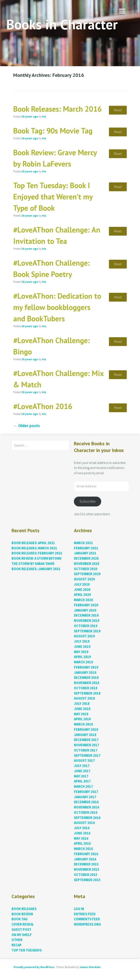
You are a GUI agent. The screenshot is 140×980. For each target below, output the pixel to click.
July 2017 (82, 766)
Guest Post (21, 930)
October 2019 (86, 626)
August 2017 (84, 761)
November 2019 (87, 621)
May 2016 (81, 839)
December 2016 (86, 802)
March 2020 (83, 600)
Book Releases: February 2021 (37, 553)
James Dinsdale (90, 967)
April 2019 (82, 657)
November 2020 (87, 564)
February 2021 (86, 548)
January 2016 (85, 859)
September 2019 (87, 631)
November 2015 (87, 870)
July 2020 (82, 584)
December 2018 (86, 678)
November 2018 (87, 683)
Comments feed (87, 919)
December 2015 (86, 864)
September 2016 (87, 818)
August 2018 (84, 698)
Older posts (27, 425)
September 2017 (87, 756)
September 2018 (87, 693)
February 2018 (86, 730)
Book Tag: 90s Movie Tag (53, 131)
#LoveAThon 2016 (43, 406)
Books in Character (62, 24)
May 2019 (81, 652)
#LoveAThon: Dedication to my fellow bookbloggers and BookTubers (57, 307)
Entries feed (85, 914)
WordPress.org (87, 924)
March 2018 (83, 724)
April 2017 (82, 781)
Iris (44, 117)
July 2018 (82, 704)
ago (30, 117)
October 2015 (86, 875)
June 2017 (82, 771)
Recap (17, 945)
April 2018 (82, 719)
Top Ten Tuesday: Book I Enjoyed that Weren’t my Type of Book (53, 197)
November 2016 (87, 807)
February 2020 (86, 605)
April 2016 (82, 844)
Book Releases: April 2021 (33, 543)
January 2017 (85, 797)
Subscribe (88, 501)
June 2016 (82, 833)
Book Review (22, 914)
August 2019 (84, 636)
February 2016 (86, 854)
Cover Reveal (23, 924)
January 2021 (85, 553)
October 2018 (86, 688)
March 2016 (83, 849)
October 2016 (86, 813)
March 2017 (83, 787)
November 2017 (87, 745)
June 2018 (82, 709)
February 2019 (86, 667)
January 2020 (85, 610)
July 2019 (82, 641)
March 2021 (83, 543)
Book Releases (24, 909)
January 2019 (85, 673)
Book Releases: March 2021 (34, 548)
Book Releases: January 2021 (36, 569)
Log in (79, 909)
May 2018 (81, 714)
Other (17, 940)
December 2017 (86, 740)
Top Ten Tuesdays (27, 950)
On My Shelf (22, 935)
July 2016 (82, 828)
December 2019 (86, 615)
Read (118, 110)
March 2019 (83, 662)
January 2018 (85, 735)
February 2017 (86, 792)
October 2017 (86, 750)
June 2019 (82, 647)
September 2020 (87, 574)
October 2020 (86, 569)
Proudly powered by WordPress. (34, 967)
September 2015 (87, 880)
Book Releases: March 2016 (57, 109)
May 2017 (81, 776)
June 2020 (82, 590)
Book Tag (20, 919)
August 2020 (84, 579)
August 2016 (84, 823)
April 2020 (82, 595)
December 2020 (86, 558)
